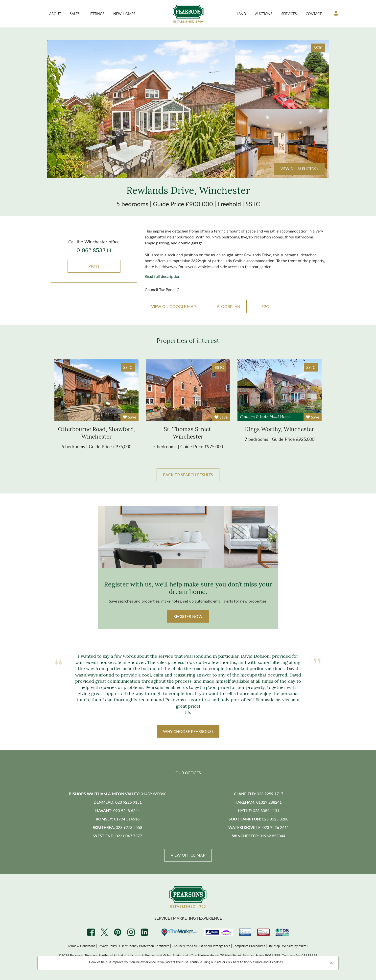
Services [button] (289, 14)
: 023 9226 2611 (259, 827)
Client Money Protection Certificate (144, 946)
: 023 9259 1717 (258, 794)
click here (233, 962)
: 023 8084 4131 (258, 810)
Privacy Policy (107, 946)
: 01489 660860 (117, 794)
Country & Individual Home (265, 417)
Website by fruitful (295, 946)
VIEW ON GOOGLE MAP (174, 306)
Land (241, 14)
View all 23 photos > (300, 169)
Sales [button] (75, 14)
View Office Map (188, 855)
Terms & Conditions (82, 946)
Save (129, 417)
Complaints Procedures (249, 946)
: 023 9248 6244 (117, 810)
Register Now (188, 616)
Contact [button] (314, 14)
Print (94, 266)
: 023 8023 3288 (258, 819)
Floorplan (229, 306)
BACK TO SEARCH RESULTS (188, 475)
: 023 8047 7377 (118, 836)
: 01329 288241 (259, 802)
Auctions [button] (264, 14)
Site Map (274, 946)
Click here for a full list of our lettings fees (201, 946)
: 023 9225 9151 (118, 802)
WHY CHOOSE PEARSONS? (188, 731)
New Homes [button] (124, 14)
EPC (265, 306)
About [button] (55, 14)
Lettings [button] (96, 14)
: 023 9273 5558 (117, 827)
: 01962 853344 (259, 836)
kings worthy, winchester (280, 430)
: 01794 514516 (118, 819)
